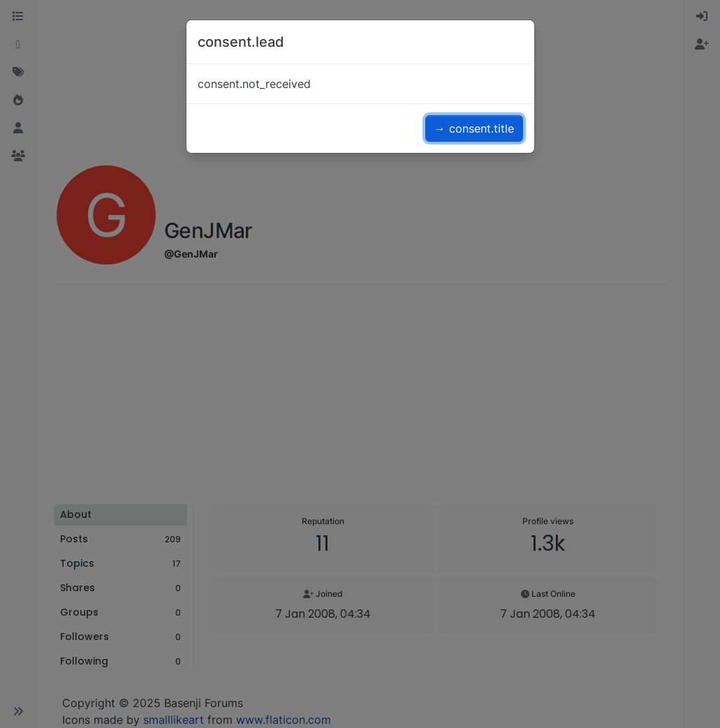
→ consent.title (474, 128)
